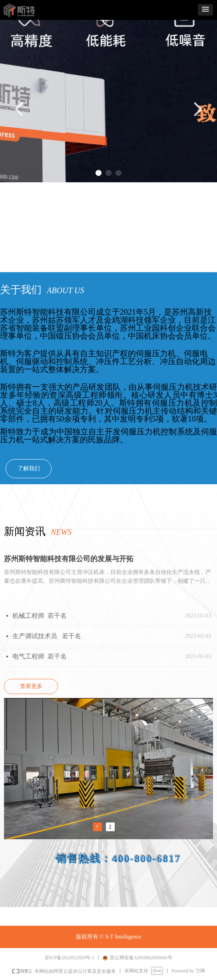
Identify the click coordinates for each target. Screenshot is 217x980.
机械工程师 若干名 (40, 616)
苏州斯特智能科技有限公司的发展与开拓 (69, 559)
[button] (205, 10)
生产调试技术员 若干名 (47, 636)
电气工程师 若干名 (40, 656)
